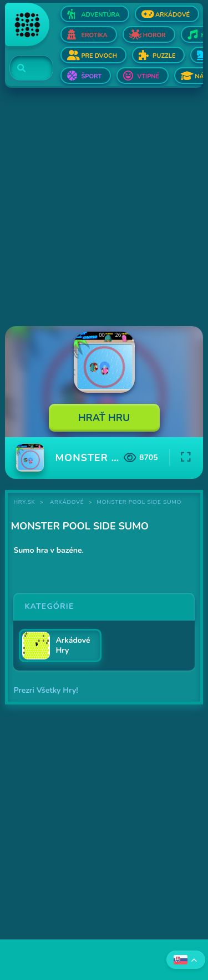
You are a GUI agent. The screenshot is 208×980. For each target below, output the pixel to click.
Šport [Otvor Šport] (91, 76)
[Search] (25, 68)
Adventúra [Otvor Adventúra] (100, 15)
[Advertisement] (104, 208)
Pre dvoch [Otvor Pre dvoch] (99, 56)
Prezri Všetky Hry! (45, 690)
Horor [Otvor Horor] (154, 35)
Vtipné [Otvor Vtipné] (148, 76)
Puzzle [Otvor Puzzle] (164, 56)
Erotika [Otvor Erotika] (94, 35)
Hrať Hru (104, 418)
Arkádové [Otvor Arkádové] (173, 15)
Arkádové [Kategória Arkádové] (67, 502)
